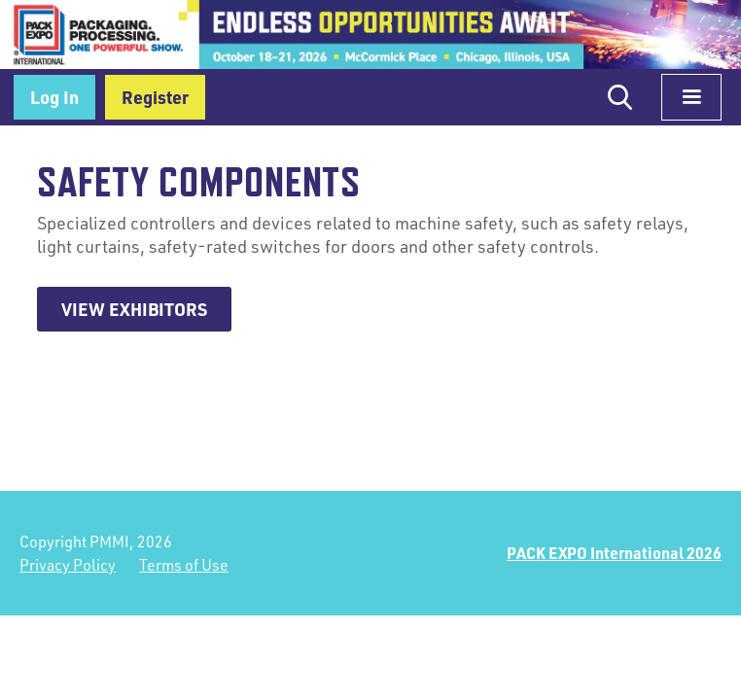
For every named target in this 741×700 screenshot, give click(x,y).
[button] (691, 97)
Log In (54, 97)
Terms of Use (184, 565)
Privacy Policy (68, 565)
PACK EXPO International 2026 (614, 553)
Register (155, 97)
